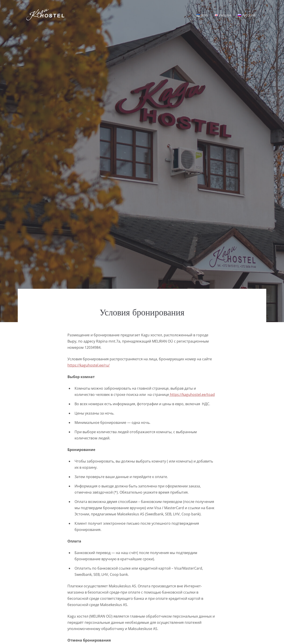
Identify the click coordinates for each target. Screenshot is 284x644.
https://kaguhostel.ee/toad (192, 395)
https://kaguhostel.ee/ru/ (89, 365)
